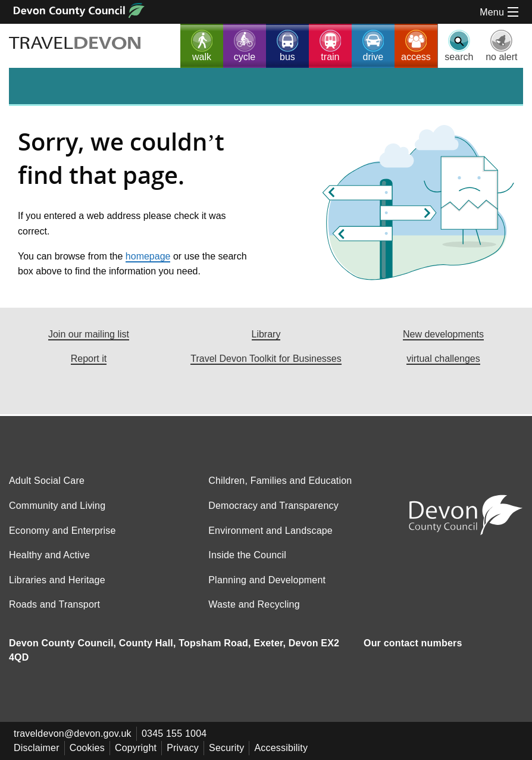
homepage (148, 256)
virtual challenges (443, 359)
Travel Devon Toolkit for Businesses (266, 359)
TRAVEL (77, 44)
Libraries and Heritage (57, 588)
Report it (89, 359)
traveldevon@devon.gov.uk (73, 741)
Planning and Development (267, 588)
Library (266, 334)
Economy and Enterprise (62, 538)
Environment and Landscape (270, 538)
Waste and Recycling (254, 612)
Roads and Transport (54, 612)
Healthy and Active (49, 563)
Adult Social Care (47, 488)
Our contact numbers (413, 651)
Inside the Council (247, 563)
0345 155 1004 (174, 741)
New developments (443, 334)
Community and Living (57, 513)
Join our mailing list (89, 334)
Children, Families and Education (280, 488)
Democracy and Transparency (273, 513)
